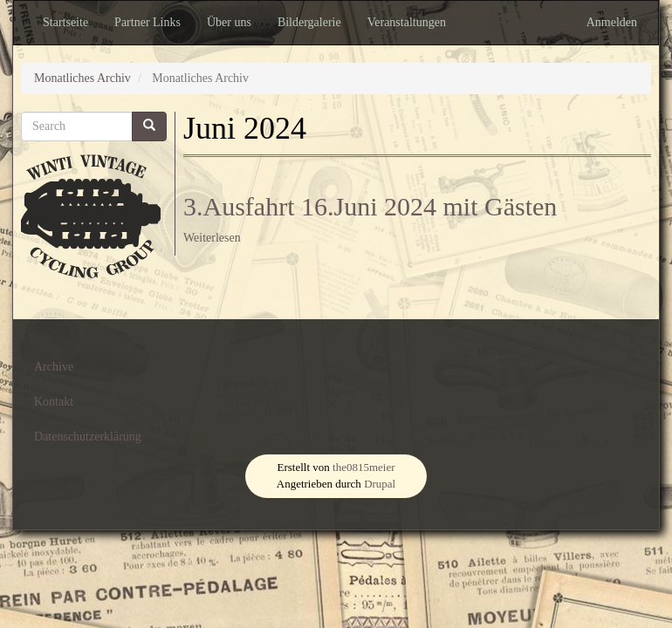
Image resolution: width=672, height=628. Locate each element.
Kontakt (54, 402)
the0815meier (363, 467)
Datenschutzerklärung (88, 437)
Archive (54, 367)
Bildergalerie (309, 22)
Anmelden (612, 22)
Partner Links (147, 22)
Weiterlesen (212, 238)
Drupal (380, 484)
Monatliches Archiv (82, 78)
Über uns (229, 22)
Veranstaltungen (407, 22)
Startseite (65, 22)
